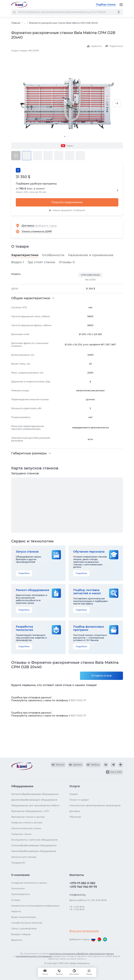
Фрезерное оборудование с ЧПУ (30, 811)
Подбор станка (106, 5)
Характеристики (25, 255)
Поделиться (116, 46)
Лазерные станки (21, 834)
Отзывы (67, 262)
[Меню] (121, 5)
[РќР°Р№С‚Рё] (14, 12)
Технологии (18, 889)
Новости (16, 911)
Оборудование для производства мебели (35, 805)
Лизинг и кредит (79, 800)
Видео (18, 262)
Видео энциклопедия (24, 917)
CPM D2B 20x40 (90, 275)
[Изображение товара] (67, 103)
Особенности (53, 255)
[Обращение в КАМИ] (45, 972)
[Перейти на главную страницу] (19, 5)
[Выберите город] (48, 226)
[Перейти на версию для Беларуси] (99, 939)
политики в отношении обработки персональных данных (81, 954)
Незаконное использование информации (35, 906)
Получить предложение (67, 202)
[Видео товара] (16, 156)
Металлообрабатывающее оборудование (35, 794)
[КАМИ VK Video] (58, 765)
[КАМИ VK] (106, 765)
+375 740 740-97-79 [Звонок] (59, 972)
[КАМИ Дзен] (120, 765)
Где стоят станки (41, 262)
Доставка (28, 226)
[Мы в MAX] (74, 972)
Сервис (74, 794)
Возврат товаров (21, 934)
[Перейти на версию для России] (93, 939)
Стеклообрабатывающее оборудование (34, 845)
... (25, 23)
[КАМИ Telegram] (113, 765)
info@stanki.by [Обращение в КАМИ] (78, 895)
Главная (16, 23)
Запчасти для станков (24, 857)
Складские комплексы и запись (29, 883)
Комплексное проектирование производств (95, 805)
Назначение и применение (91, 255)
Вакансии (17, 940)
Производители (20, 894)
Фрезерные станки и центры (28, 817)
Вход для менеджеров (84, 931)
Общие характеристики (31, 298)
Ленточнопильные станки (26, 828)
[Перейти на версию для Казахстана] (105, 939)
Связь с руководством (24, 928)
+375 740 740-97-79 (83, 887)
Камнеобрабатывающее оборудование (34, 851)
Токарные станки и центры (27, 823)
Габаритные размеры (29, 453)
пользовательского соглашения (34, 956)
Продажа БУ (18, 863)
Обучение (75, 817)
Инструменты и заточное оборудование (34, 840)
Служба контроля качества (27, 923)
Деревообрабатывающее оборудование (34, 800)
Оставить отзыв (101, 676)
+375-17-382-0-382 (82, 883)
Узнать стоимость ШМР (37, 231)
